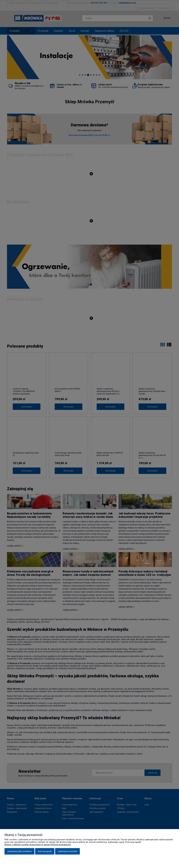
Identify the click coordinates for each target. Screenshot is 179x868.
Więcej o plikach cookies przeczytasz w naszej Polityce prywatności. (38, 845)
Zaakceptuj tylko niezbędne (19, 851)
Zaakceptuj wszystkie (68, 851)
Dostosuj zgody (45, 851)
